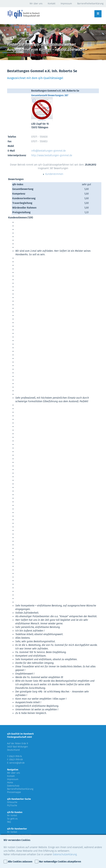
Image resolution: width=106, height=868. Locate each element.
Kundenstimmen (53, 174)
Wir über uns (36, 3)
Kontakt (52, 3)
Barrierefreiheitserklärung (90, 3)
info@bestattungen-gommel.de (48, 151)
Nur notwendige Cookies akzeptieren (60, 862)
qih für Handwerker (17, 829)
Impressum (66, 3)
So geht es (12, 819)
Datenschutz (13, 786)
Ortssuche (12, 802)
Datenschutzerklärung (65, 854)
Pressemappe (14, 792)
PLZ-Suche (12, 805)
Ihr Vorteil (12, 815)
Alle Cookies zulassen (20, 862)
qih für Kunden (15, 812)
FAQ (9, 822)
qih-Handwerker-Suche (19, 799)
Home (10, 782)
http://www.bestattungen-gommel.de (52, 155)
